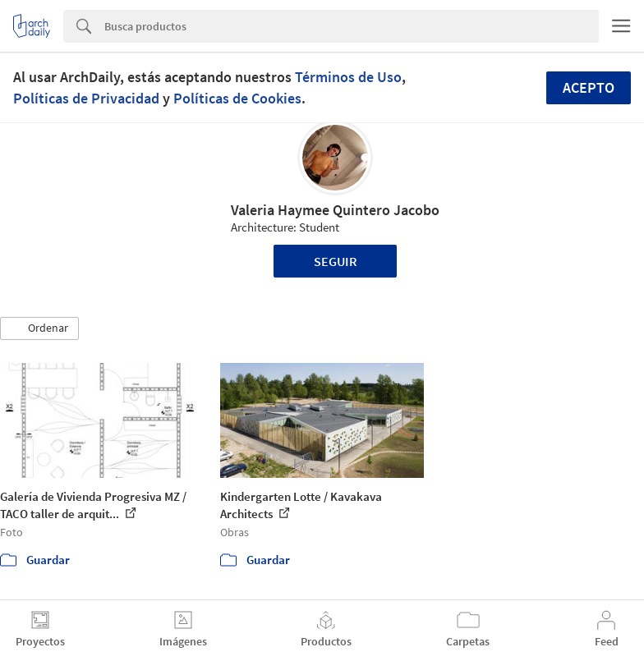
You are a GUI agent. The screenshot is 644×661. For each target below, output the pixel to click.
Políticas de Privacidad (86, 98)
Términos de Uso (348, 77)
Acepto (589, 87)
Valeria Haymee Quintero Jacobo (335, 210)
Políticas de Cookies (237, 98)
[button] (39, 328)
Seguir (336, 261)
